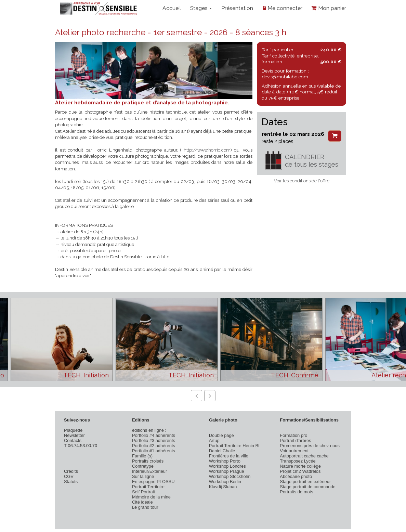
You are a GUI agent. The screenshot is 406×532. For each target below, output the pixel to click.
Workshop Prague (227, 471)
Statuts (71, 482)
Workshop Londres (227, 466)
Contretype (143, 466)
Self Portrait (143, 492)
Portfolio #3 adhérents (154, 440)
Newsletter (74, 435)
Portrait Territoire (148, 487)
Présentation (237, 8)
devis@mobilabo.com (285, 77)
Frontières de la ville (229, 456)
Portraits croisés (148, 461)
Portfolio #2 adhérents (154, 446)
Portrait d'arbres (295, 440)
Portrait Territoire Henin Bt (234, 446)
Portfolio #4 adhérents (154, 435)
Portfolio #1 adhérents (154, 451)
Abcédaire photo (296, 476)
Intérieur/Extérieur (149, 471)
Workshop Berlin (225, 482)
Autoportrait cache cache (304, 456)
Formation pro (293, 435)
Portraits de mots (296, 492)
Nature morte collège (300, 466)
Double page (221, 435)
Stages (201, 8)
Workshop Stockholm (230, 476)
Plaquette (73, 430)
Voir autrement (294, 451)
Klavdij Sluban (223, 487)
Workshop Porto (225, 461)
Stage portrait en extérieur (305, 482)
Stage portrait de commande (307, 487)
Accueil (172, 8)
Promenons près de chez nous (310, 446)
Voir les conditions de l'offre (302, 181)
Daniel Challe (222, 451)
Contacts (73, 440)
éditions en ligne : (149, 430)
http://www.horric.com (207, 150)
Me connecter (283, 8)
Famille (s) (142, 456)
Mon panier (329, 8)
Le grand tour (145, 507)
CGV (69, 476)
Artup (214, 440)
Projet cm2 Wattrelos (300, 471)
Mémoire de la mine (151, 497)
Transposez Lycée (298, 461)
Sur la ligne (143, 476)
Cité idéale (142, 502)
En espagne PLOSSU (153, 482)
